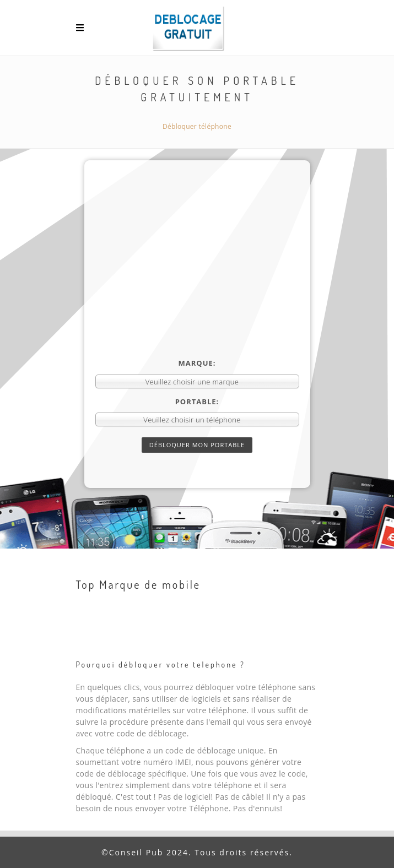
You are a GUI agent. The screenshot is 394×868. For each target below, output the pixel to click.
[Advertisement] (197, 275)
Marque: (197, 363)
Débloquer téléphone (197, 126)
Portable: (197, 402)
